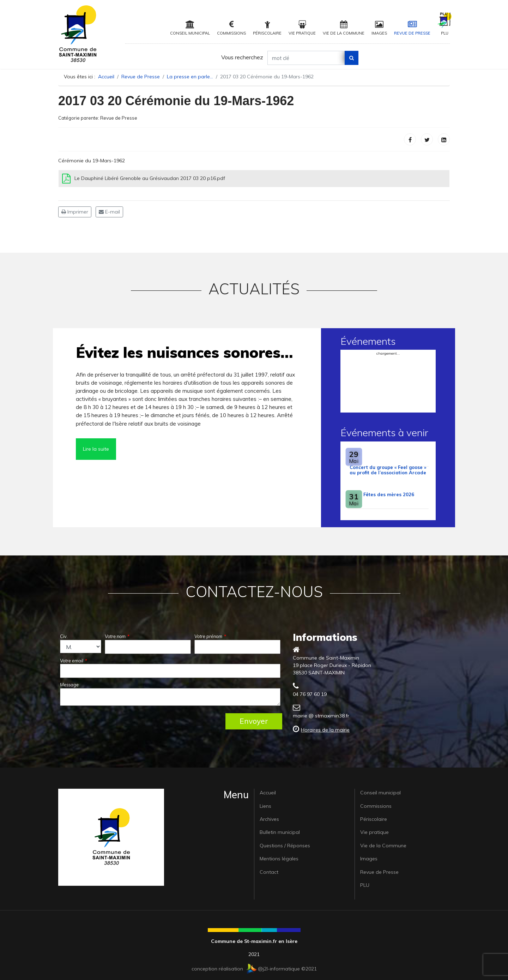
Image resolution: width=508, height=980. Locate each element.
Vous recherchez (242, 57)
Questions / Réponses (285, 846)
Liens (265, 806)
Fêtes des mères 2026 (389, 494)
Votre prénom (210, 636)
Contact (269, 872)
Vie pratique (302, 28)
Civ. (64, 636)
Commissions (231, 28)
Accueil (268, 793)
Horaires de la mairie (325, 730)
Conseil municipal (190, 28)
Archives (269, 819)
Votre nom (117, 636)
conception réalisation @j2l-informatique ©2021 (254, 969)
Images (379, 28)
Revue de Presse (412, 28)
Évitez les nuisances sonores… (184, 352)
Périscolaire (267, 28)
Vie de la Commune (344, 28)
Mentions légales (279, 859)
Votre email (74, 661)
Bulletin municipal (280, 832)
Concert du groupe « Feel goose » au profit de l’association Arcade (388, 470)
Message (69, 685)
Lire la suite (96, 449)
